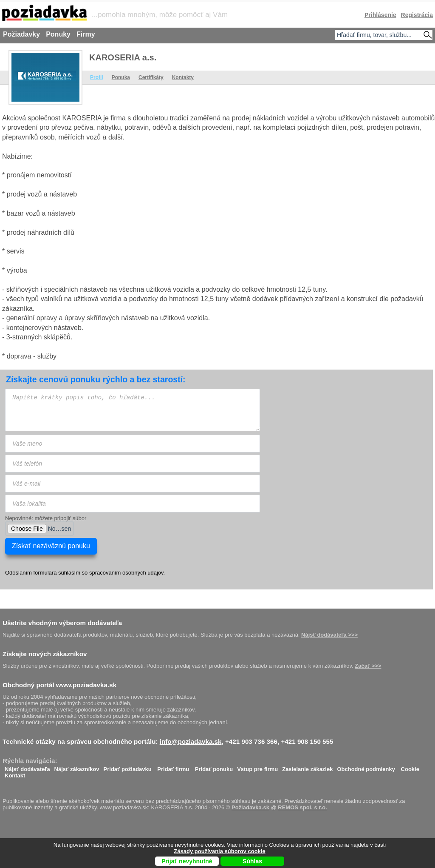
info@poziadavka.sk (191, 741)
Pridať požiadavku (128, 767)
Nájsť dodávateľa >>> (329, 635)
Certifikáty (151, 77)
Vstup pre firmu (257, 767)
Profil (97, 77)
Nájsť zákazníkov (77, 767)
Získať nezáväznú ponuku (51, 546)
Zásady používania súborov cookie (219, 851)
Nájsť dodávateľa (27, 767)
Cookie (410, 767)
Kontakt (15, 773)
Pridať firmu (173, 767)
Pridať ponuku (214, 767)
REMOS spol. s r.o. (302, 807)
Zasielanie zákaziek (307, 767)
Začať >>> (368, 666)
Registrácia (417, 15)
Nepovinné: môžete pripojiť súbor (46, 518)
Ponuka (121, 77)
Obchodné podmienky (366, 767)
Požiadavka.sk (250, 807)
